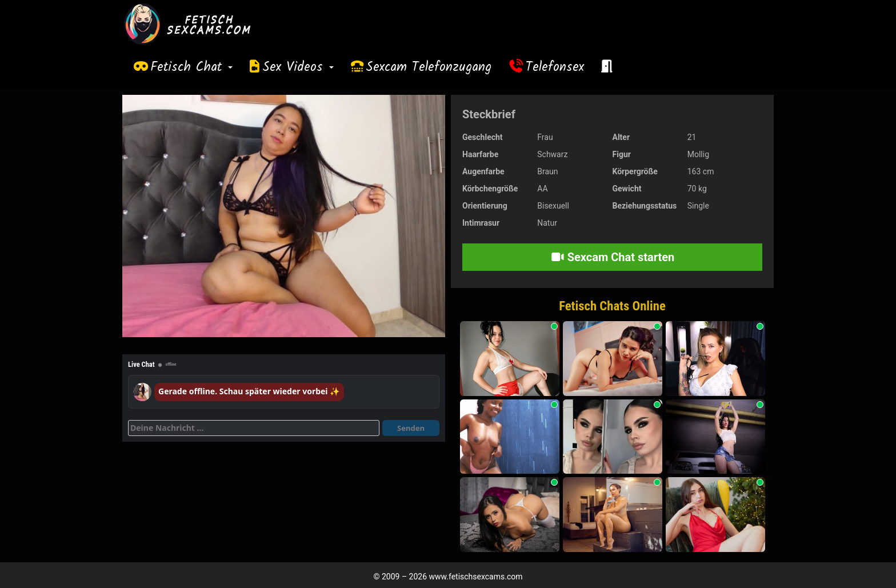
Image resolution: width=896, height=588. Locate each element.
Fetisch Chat (191, 67)
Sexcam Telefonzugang (429, 67)
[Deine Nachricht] (254, 428)
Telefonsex (555, 67)
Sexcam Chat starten (613, 257)
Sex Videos (298, 67)
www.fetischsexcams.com (476, 577)
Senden (411, 428)
